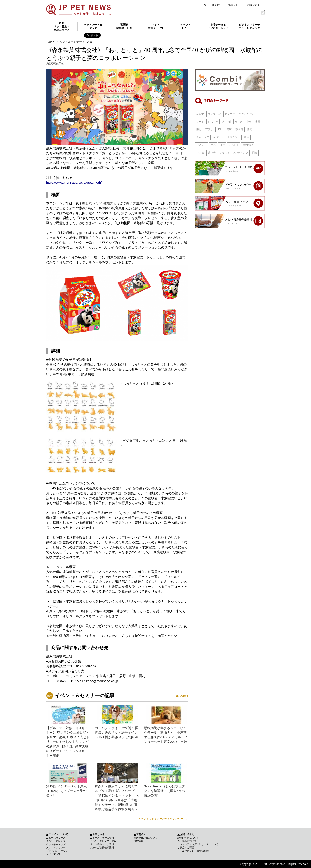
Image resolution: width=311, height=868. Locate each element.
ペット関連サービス (155, 26)
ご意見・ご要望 (186, 847)
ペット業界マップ (56, 844)
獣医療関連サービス (124, 26)
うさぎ (239, 122)
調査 (255, 153)
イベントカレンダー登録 (103, 841)
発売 (250, 129)
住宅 (213, 145)
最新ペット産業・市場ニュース (62, 27)
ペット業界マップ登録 (102, 844)
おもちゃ (213, 122)
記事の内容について (188, 838)
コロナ (200, 114)
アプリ (209, 129)
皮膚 (229, 129)
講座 (247, 137)
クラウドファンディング (234, 153)
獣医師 (239, 129)
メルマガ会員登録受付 (102, 847)
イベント (218, 137)
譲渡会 (212, 153)
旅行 (199, 129)
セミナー (230, 114)
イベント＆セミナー (69, 42)
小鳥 (249, 122)
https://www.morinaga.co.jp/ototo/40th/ (74, 182)
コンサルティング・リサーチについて (198, 844)
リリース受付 (212, 5)
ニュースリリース (56, 838)
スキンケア (203, 137)
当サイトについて (58, 834)
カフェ (200, 153)
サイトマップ (53, 854)
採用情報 (138, 841)
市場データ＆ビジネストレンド (218, 26)
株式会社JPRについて (146, 838)
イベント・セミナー (187, 26)
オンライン (214, 114)
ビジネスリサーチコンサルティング (249, 26)
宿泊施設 (248, 145)
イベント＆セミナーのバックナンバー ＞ (163, 819)
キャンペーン (247, 114)
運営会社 (233, 5)
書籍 (258, 122)
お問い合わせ (255, 5)
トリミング (234, 137)
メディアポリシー (56, 847)
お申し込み (99, 834)
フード (200, 122)
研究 (222, 145)
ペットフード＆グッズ (93, 26)
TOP (49, 42)
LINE (220, 129)
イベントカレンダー (57, 841)
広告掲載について (187, 841)
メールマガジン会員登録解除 (193, 851)
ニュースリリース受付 (102, 838)
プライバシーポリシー (58, 851)
